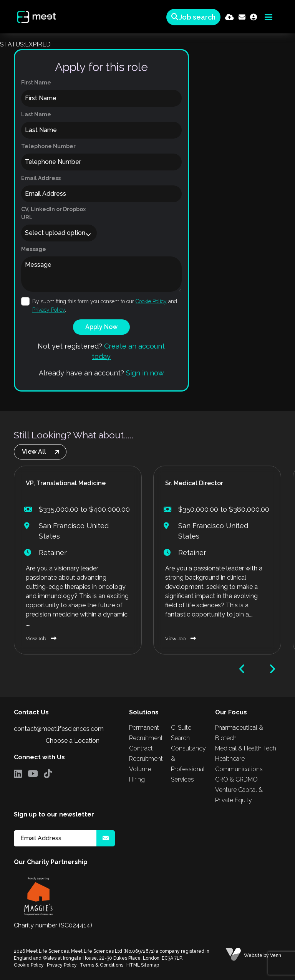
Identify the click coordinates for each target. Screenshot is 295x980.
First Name (36, 83)
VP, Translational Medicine (66, 483)
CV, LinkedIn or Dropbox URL (53, 213)
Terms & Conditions (102, 965)
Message (34, 249)
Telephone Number (48, 146)
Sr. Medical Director (194, 483)
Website (253, 955)
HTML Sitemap (143, 965)
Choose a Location (73, 741)
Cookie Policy (151, 301)
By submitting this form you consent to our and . (105, 306)
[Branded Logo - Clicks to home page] (36, 17)
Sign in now (145, 373)
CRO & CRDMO (236, 779)
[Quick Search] (192, 17)
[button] (242, 669)
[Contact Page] (242, 17)
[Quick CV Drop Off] (230, 17)
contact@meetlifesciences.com (59, 729)
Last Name (36, 114)
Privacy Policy (49, 310)
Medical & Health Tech (246, 748)
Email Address (41, 178)
